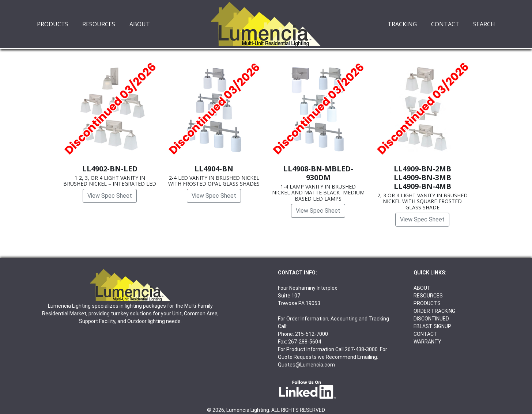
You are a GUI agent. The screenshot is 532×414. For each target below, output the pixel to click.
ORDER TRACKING (434, 311)
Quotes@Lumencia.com (306, 365)
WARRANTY (427, 342)
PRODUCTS (53, 24)
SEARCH (484, 24)
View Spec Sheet (110, 196)
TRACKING (402, 24)
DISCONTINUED (431, 319)
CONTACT (445, 24)
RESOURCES (99, 24)
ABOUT (140, 24)
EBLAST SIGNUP (432, 326)
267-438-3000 (361, 349)
